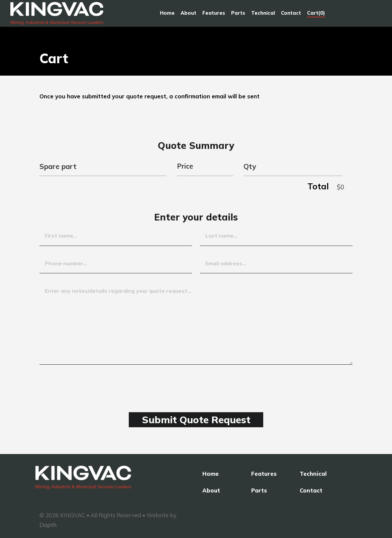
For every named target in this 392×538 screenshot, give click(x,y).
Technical (263, 15)
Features (213, 15)
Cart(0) (316, 15)
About (188, 15)
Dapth (48, 525)
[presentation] (90, 383)
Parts (238, 15)
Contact (291, 15)
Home (167, 15)
